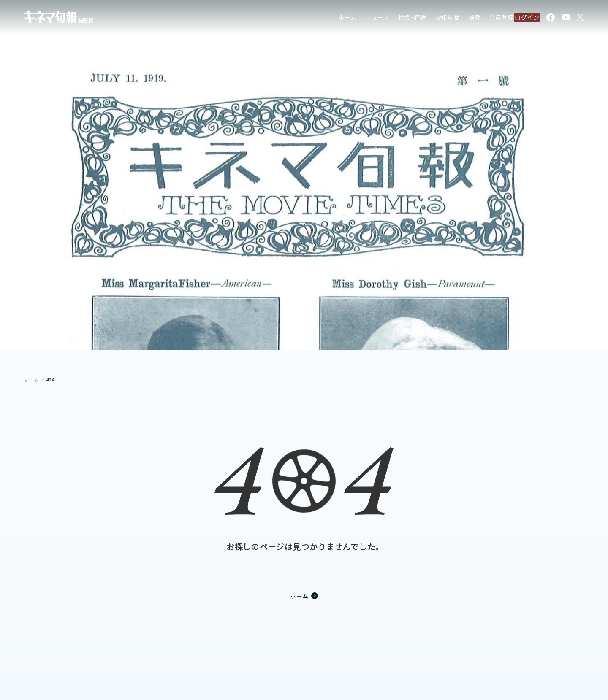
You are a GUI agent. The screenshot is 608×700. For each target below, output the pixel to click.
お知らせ (430, 19)
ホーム (330, 19)
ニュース (360, 19)
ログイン (522, 19)
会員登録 (484, 19)
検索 (457, 19)
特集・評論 (395, 19)
